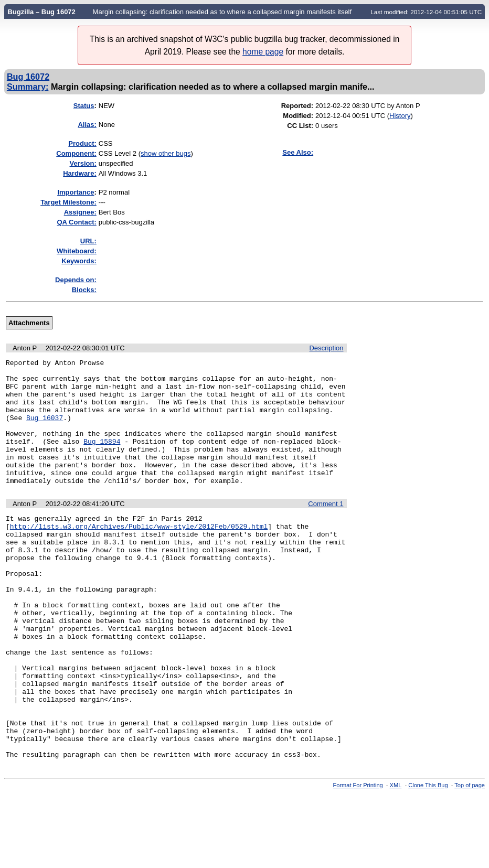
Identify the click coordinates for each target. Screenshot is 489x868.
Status (84, 106)
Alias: (87, 125)
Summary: (28, 87)
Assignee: (80, 212)
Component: (76, 153)
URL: (88, 241)
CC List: (300, 126)
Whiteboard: (77, 251)
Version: (83, 163)
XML (396, 859)
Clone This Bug (428, 859)
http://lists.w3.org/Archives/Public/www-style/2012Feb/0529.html (139, 554)
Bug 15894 (102, 458)
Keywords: (79, 261)
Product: (82, 143)
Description (326, 348)
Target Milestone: (68, 202)
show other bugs (166, 153)
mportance (76, 192)
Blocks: (84, 290)
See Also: (298, 152)
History (400, 116)
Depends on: (76, 280)
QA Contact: (76, 222)
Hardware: (80, 173)
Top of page (470, 859)
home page (263, 52)
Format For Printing (358, 859)
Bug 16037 (45, 430)
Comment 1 (326, 529)
